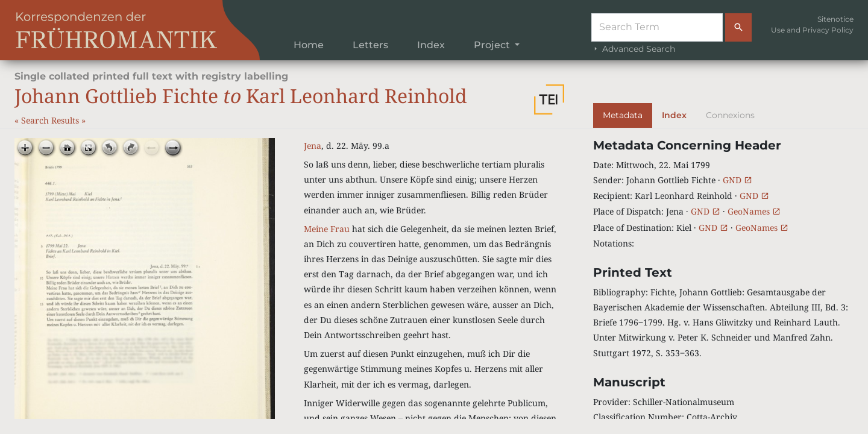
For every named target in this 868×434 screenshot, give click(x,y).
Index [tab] (674, 115)
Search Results (51, 120)
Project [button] (493, 45)
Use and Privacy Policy (812, 30)
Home (309, 45)
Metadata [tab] (623, 115)
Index (431, 45)
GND (737, 180)
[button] (549, 99)
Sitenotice (835, 19)
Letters (370, 45)
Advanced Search (633, 49)
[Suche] (657, 27)
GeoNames (754, 211)
